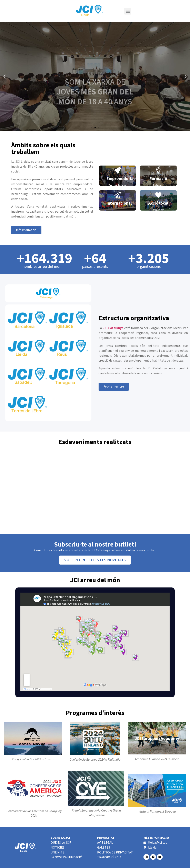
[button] (128, 11)
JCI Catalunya (113, 328)
